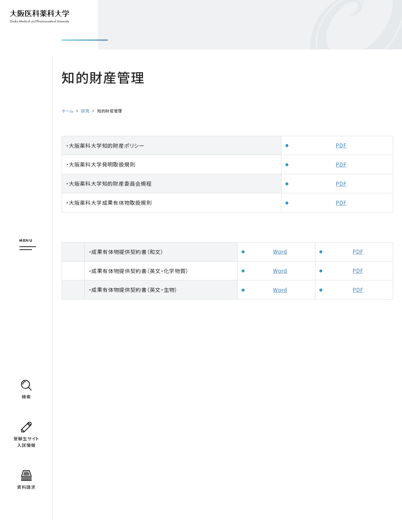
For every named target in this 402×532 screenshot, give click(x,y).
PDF (341, 145)
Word (280, 251)
